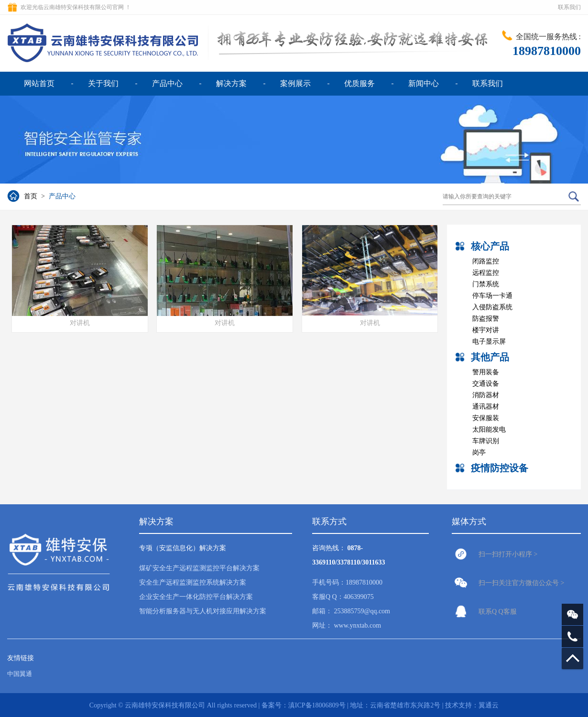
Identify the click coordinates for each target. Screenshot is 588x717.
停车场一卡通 (492, 296)
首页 (31, 196)
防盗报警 (486, 319)
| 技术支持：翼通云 (470, 705)
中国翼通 (20, 674)
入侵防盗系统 (492, 307)
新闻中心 (424, 83)
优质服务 (359, 83)
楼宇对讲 (486, 330)
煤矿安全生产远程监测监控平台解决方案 (199, 568)
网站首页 (39, 83)
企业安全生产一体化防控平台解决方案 (196, 597)
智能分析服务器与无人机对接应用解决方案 (203, 611)
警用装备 (486, 372)
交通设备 (486, 384)
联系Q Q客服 (498, 612)
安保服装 (486, 418)
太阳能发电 (489, 429)
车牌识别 (486, 441)
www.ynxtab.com (358, 625)
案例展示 (295, 83)
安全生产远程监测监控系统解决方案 (193, 582)
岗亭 (479, 452)
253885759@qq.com (362, 611)
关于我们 (103, 83)
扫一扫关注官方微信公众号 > (521, 583)
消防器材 (486, 395)
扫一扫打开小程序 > (508, 554)
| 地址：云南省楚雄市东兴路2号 (395, 705)
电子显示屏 (489, 342)
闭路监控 (486, 261)
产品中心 (167, 83)
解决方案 (231, 83)
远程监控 (486, 273)
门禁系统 (486, 284)
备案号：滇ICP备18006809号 (304, 705)
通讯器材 (486, 407)
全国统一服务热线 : (548, 37)
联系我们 (569, 7)
